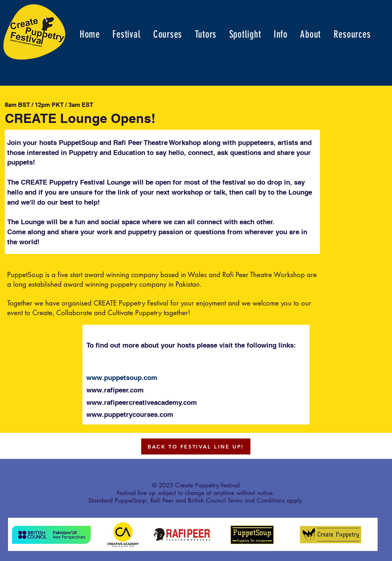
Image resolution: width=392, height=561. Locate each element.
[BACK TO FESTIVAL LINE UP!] (196, 446)
